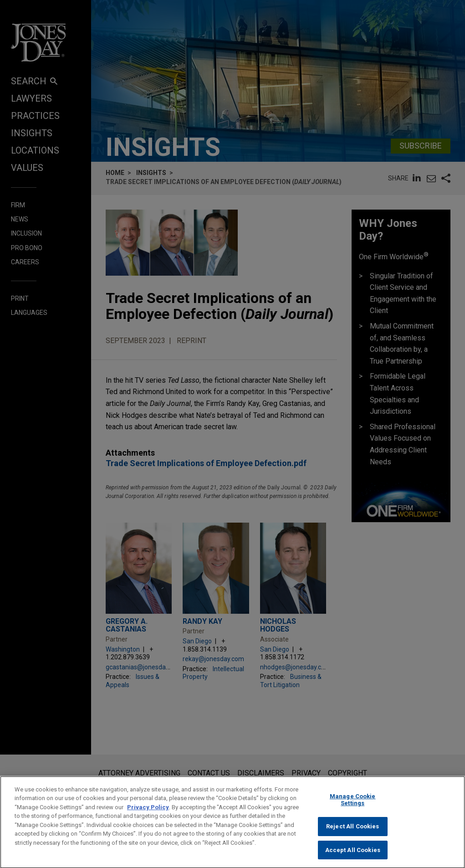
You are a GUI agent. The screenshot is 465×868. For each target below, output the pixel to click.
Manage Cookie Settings (353, 808)
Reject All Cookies (353, 834)
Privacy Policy (148, 815)
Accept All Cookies (353, 858)
